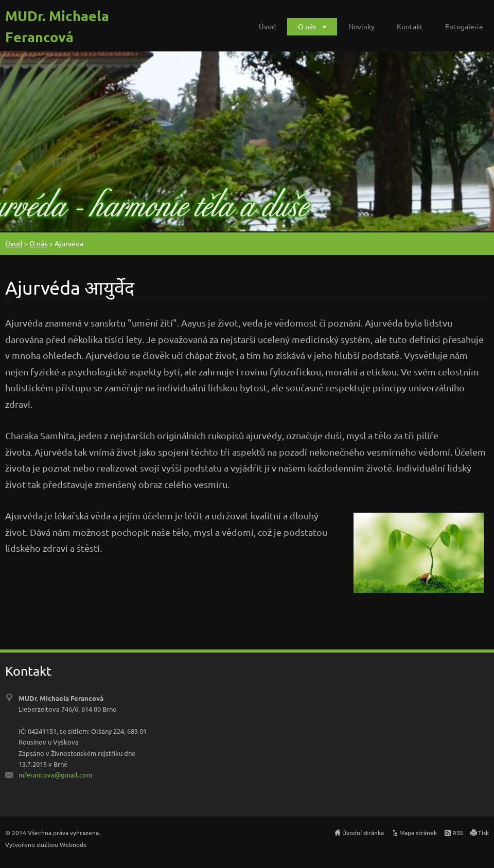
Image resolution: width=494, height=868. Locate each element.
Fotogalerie (464, 26)
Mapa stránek (418, 833)
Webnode (73, 844)
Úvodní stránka (363, 833)
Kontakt (410, 26)
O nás (307, 26)
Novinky (361, 26)
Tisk (483, 833)
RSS (457, 833)
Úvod (267, 26)
